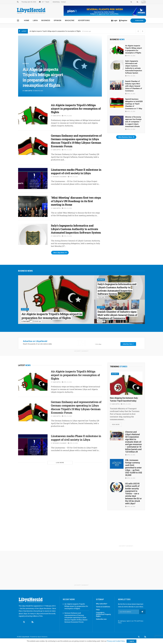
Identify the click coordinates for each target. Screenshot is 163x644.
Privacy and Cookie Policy (116, 641)
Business (46, 20)
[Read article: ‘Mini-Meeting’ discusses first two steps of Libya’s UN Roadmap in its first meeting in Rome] (33, 206)
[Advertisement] (126, 530)
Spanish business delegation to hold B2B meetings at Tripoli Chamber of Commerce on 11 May (134, 104)
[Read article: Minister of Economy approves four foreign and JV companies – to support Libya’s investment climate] (117, 121)
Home (27, 20)
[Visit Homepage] (31, 11)
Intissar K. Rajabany (60, 177)
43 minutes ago (37, 321)
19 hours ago (101, 321)
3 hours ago (101, 297)
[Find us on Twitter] (24, 622)
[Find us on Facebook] (20, 622)
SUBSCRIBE (138, 21)
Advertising (56, 2)
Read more (117, 424)
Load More (60, 463)
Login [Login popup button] (114, 20)
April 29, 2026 (130, 94)
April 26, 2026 (126, 404)
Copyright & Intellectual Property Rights (103, 614)
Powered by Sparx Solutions (39, 637)
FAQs (98, 610)
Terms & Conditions (103, 607)
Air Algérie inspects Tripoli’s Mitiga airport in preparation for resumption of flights (55, 31)
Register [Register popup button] (123, 20)
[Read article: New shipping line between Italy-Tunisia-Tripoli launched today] (126, 383)
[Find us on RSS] (32, 622)
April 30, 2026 (67, 116)
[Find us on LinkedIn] (142, 637)
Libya (35, 20)
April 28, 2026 (130, 507)
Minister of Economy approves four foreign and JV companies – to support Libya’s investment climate (133, 122)
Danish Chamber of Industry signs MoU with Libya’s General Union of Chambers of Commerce (134, 86)
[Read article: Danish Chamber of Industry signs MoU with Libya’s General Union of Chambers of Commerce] (117, 85)
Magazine (70, 20)
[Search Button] (18, 2)
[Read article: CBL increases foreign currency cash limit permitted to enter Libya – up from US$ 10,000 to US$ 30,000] (117, 464)
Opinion (58, 20)
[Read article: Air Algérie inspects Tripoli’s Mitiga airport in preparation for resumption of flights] (33, 114)
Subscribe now (101, 619)
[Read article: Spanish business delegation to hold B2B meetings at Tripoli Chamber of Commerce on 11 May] (117, 103)
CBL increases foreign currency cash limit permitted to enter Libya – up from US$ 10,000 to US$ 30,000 (134, 468)
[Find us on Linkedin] (28, 622)
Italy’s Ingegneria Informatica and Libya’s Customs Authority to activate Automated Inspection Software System (76, 229)
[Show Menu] (18, 20)
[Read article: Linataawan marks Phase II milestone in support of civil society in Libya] (33, 178)
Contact (63, 2)
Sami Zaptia (28, 91)
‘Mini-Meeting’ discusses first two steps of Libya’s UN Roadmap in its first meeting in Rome (76, 201)
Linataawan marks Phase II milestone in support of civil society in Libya (76, 171)
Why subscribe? (102, 604)
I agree (131, 641)
